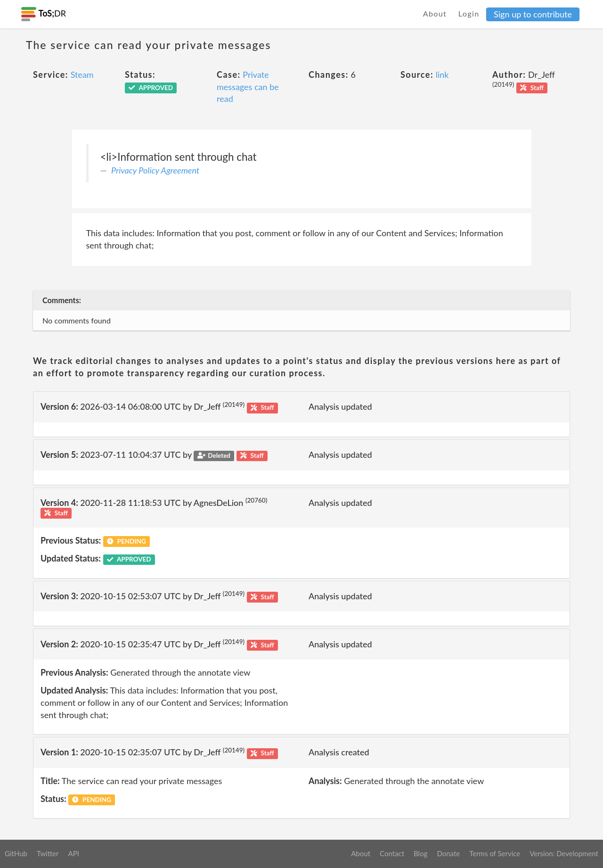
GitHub (16, 853)
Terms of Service (495, 853)
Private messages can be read (248, 87)
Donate (448, 853)
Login (469, 13)
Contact (392, 853)
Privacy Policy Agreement (155, 170)
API (73, 853)
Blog (420, 853)
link (442, 74)
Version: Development (564, 853)
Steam (82, 74)
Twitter (48, 853)
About (435, 13)
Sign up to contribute (533, 14)
